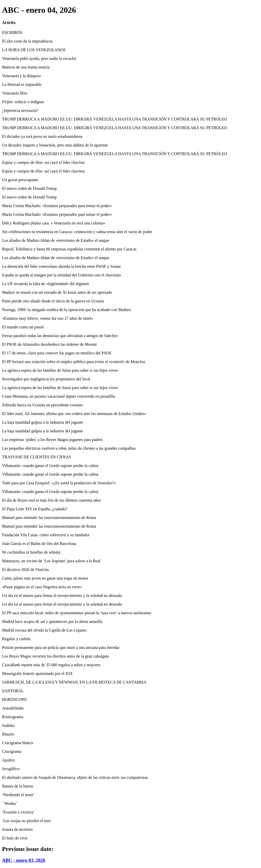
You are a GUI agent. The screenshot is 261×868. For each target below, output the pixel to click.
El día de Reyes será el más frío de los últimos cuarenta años (51, 500)
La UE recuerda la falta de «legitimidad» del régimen (45, 284)
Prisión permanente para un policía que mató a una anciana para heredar (61, 647)
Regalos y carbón (16, 639)
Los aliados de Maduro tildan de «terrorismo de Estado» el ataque (56, 240)
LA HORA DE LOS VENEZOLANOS (34, 50)
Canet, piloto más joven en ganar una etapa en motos (45, 578)
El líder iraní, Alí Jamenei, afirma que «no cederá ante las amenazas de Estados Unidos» (74, 414)
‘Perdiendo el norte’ (18, 795)
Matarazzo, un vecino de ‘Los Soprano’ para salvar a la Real (51, 561)
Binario (8, 734)
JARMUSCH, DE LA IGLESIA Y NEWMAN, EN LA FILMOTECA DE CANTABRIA (74, 682)
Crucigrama (12, 751)
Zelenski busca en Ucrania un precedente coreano (42, 405)
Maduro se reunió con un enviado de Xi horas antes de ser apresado (57, 292)
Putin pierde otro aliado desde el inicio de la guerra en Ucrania (53, 301)
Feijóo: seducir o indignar (23, 102)
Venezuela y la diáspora (21, 76)
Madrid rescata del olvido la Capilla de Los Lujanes (44, 630)
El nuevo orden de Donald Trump (29, 188)
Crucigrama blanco (18, 743)
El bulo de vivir (15, 838)
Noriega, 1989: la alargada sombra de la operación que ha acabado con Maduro (67, 310)
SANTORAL (13, 691)
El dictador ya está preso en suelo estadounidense (42, 136)
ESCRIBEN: (12, 32)
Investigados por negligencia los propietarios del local (46, 379)
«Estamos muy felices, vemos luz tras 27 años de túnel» (48, 318)
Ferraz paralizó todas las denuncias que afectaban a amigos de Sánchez (60, 336)
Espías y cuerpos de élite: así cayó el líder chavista (43, 162)
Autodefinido (13, 708)
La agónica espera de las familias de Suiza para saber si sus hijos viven (60, 370)
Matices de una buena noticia (26, 67)
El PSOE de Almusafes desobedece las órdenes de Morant (49, 344)
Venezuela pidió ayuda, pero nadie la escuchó (39, 58)
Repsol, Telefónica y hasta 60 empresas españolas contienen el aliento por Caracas (69, 249)
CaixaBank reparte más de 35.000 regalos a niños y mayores (51, 665)
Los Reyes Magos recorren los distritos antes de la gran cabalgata (55, 656)
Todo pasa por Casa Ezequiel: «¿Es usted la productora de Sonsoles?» (59, 483)
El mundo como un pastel (23, 327)
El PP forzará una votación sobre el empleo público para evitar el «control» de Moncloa (74, 362)
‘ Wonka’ (10, 803)
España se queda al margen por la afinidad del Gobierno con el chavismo (61, 275)
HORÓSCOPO (14, 699)
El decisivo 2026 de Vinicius (25, 570)
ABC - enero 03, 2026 (24, 860)
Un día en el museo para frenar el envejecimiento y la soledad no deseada (62, 596)
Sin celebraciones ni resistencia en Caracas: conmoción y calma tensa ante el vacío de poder (77, 232)
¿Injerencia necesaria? (20, 110)
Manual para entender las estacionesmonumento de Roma (49, 518)
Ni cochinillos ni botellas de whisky (31, 552)
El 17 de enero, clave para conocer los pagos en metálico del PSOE (57, 353)
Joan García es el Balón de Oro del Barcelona (39, 544)
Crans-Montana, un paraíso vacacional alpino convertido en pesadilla (58, 396)
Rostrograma (13, 717)
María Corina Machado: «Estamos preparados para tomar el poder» (57, 206)
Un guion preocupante (20, 180)
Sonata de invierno (17, 829)
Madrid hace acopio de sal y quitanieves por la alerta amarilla (52, 622)
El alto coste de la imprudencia (27, 41)
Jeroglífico (11, 769)
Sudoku (8, 725)
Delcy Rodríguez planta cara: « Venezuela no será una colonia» (54, 223)
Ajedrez (9, 760)
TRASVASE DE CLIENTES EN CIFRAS (37, 457)
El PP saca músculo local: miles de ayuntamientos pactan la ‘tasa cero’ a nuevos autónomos (77, 613)
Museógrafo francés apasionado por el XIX (37, 673)
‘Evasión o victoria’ (18, 812)
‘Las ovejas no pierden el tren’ (27, 821)
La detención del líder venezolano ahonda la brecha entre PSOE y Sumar (61, 266)
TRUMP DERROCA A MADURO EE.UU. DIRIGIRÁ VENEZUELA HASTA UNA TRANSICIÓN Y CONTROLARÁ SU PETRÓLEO (115, 119)
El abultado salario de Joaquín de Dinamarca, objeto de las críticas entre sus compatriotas (75, 777)
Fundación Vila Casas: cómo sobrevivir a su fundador (46, 535)
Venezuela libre (15, 93)
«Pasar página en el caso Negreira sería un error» (42, 587)
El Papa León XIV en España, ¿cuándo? (35, 509)
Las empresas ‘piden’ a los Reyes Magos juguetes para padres (52, 440)
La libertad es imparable (22, 84)
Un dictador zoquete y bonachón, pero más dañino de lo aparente (55, 145)
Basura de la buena (17, 786)
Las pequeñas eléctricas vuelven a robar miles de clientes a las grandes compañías (69, 448)
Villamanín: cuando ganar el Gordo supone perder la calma (50, 466)
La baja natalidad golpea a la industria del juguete (43, 422)
